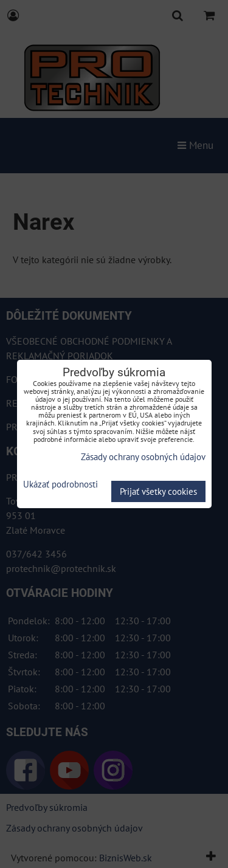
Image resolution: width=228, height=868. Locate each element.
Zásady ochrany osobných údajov (143, 457)
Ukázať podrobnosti (60, 485)
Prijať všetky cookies (158, 491)
